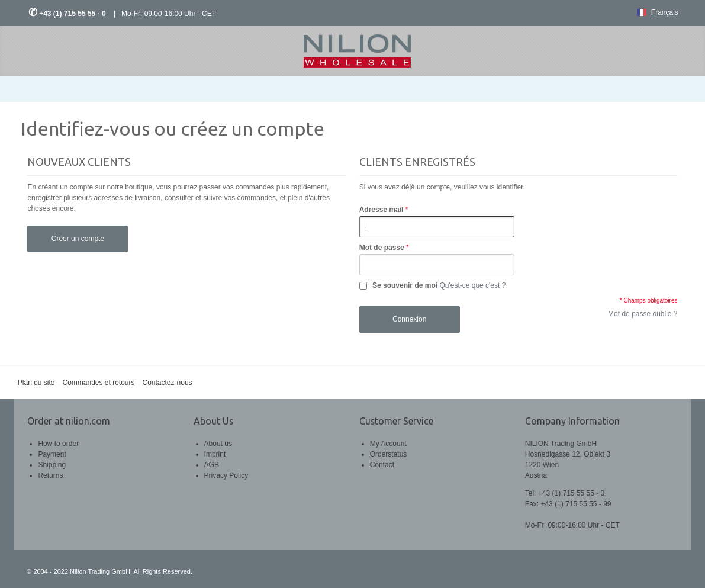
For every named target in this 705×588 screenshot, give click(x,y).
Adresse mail (382, 210)
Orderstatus (389, 454)
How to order (58, 444)
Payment (52, 454)
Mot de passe (382, 248)
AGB (212, 465)
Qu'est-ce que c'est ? (472, 285)
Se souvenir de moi (405, 285)
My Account (388, 444)
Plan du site (36, 383)
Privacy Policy (226, 475)
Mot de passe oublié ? (643, 314)
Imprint (215, 454)
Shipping (52, 465)
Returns (50, 475)
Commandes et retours (98, 383)
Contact (382, 465)
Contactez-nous (168, 383)
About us (218, 444)
